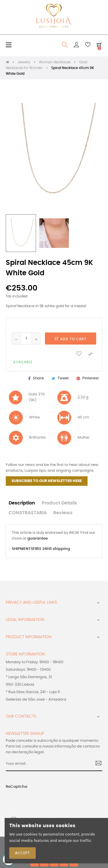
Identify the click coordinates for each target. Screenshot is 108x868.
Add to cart (71, 339)
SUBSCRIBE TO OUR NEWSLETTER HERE (47, 481)
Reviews (63, 513)
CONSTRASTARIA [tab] (28, 513)
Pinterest (91, 378)
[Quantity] (26, 339)
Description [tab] (22, 503)
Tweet (63, 378)
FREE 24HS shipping (52, 549)
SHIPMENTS (22, 549)
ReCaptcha (17, 787)
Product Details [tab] (59, 503)
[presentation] (40, 801)
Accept (22, 853)
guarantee (38, 539)
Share (38, 378)
